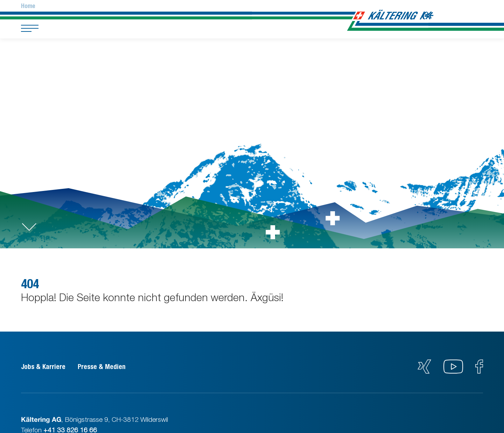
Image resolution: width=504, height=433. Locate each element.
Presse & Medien (102, 367)
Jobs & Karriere (43, 367)
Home (28, 6)
